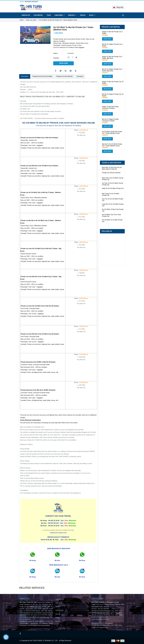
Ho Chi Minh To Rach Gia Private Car (113, 210)
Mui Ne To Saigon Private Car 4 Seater (112, 45)
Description (25, 76)
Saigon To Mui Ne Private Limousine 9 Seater (110, 107)
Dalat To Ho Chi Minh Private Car (113, 188)
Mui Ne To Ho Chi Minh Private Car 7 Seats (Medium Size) (112, 145)
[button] (118, 7)
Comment (80, 76)
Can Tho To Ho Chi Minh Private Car (113, 200)
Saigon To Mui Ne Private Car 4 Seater (112, 33)
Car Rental (38, 15)
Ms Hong (33, 560)
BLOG (92, 15)
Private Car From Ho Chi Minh (42, 76)
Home (22, 20)
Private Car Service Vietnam (111, 173)
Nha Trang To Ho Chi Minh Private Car (111, 194)
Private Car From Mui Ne (64, 76)
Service (72, 15)
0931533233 (35, 2)
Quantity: (56, 58)
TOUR (49, 15)
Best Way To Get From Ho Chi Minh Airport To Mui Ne (112, 168)
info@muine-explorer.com (58, 533)
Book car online (32, 20)
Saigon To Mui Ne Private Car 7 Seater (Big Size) (112, 57)
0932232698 (28, 2)
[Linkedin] (66, 71)
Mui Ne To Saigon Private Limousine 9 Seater (110, 120)
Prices (83, 15)
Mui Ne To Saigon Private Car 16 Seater (113, 95)
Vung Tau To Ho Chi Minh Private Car (113, 205)
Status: (56, 53)
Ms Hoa (57, 560)
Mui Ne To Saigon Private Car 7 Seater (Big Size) (112, 70)
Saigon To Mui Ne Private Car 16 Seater (113, 82)
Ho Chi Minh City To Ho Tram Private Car (112, 215)
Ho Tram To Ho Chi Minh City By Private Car (113, 184)
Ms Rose (82, 560)
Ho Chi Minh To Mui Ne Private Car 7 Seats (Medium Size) (112, 132)
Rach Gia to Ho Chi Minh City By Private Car (113, 179)
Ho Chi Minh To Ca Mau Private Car (112, 221)
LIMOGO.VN (26, 15)
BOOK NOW (64, 63)
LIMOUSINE (59, 15)
